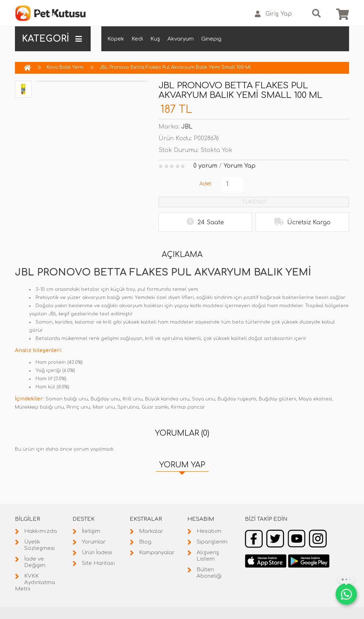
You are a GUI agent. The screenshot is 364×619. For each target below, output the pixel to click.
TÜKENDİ (254, 202)
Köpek (116, 39)
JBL (187, 127)
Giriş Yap (273, 14)
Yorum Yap (240, 166)
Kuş (155, 39)
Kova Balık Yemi (65, 67)
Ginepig (211, 39)
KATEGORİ (52, 39)
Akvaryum (181, 39)
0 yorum (205, 166)
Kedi (137, 39)
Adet (205, 184)
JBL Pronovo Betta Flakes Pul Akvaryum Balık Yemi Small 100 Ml (175, 67)
